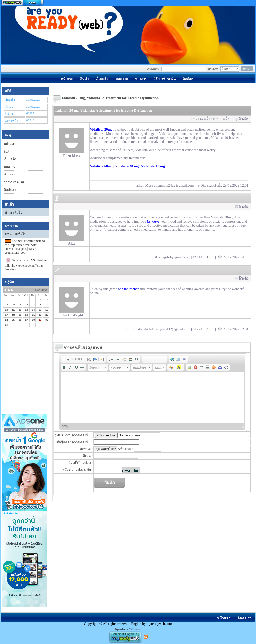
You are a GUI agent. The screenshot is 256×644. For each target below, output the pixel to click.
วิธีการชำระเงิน (14, 182)
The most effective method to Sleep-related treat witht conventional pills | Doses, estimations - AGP (25, 247)
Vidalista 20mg (101, 130)
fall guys (153, 221)
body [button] (65, 426)
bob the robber (128, 289)
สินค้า (8, 152)
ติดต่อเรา (10, 190)
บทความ (10, 167)
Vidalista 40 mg (127, 166)
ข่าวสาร (9, 174)
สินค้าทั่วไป (14, 213)
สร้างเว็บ (22, 3)
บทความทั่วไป (16, 234)
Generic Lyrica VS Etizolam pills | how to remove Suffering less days (26, 264)
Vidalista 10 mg (153, 166)
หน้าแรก (9, 144)
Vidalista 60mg (101, 166)
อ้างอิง (244, 119)
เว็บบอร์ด (10, 159)
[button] (73, 359)
